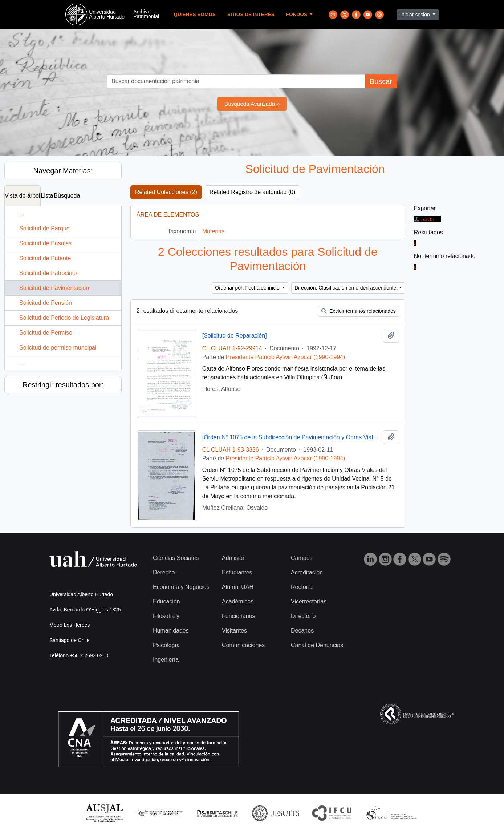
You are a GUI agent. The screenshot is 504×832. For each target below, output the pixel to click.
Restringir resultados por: (63, 385)
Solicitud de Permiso (46, 333)
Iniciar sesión (416, 15)
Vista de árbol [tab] (23, 196)
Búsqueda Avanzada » (252, 104)
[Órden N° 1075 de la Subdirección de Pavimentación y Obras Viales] (291, 437)
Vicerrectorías (309, 601)
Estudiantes (237, 572)
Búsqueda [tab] (67, 196)
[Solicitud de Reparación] (235, 336)
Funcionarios (239, 616)
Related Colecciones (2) (166, 192)
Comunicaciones (243, 645)
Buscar (381, 81)
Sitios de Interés (251, 14)
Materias (213, 231)
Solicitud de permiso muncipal (58, 348)
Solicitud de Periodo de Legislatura (64, 318)
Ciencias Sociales (176, 558)
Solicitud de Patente (45, 258)
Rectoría (302, 587)
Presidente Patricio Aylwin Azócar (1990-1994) (286, 357)
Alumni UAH (238, 587)
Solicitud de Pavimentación (54, 288)
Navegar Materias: (63, 171)
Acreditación (307, 572)
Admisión (234, 558)
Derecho (164, 572)
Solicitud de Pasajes (45, 243)
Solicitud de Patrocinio (48, 273)
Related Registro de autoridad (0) (253, 192)
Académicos (238, 601)
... (22, 213)
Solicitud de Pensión (46, 303)
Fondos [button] (297, 14)
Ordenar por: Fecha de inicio (248, 288)
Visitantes (234, 631)
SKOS (424, 219)
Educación (166, 601)
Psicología (166, 645)
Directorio (303, 616)
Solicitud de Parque (44, 228)
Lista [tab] (47, 196)
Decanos (302, 631)
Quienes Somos (195, 14)
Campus (302, 558)
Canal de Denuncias (317, 645)
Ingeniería (166, 660)
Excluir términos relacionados (359, 311)
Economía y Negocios (181, 587)
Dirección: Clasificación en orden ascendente (346, 288)
